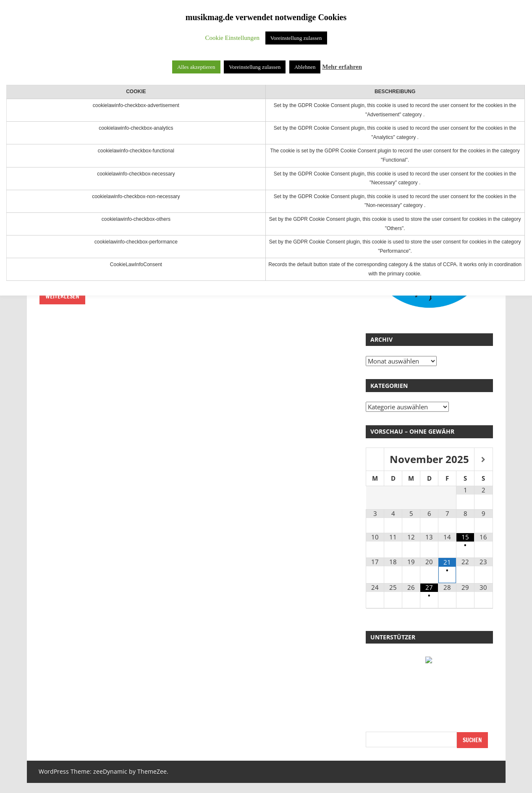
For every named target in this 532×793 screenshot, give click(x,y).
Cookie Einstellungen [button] (232, 38)
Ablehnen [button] (305, 67)
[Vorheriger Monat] (375, 460)
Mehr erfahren (342, 67)
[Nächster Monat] (483, 460)
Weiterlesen (62, 296)
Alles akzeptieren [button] (196, 67)
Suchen (472, 740)
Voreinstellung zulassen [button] (296, 38)
